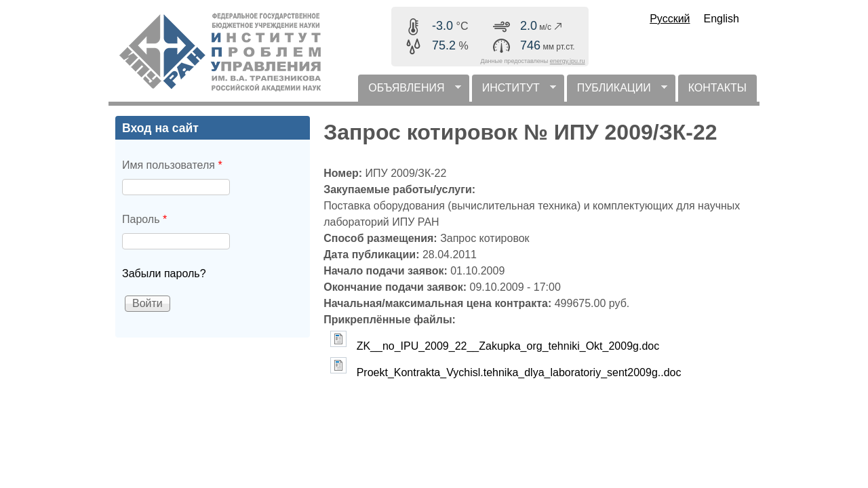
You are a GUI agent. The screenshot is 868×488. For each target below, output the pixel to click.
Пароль (144, 219)
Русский (670, 19)
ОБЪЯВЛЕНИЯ (409, 92)
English (722, 19)
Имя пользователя (172, 165)
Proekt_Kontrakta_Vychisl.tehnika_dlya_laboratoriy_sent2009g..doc (519, 372)
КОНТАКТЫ (717, 88)
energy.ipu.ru (568, 61)
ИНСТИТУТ (514, 92)
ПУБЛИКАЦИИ (617, 92)
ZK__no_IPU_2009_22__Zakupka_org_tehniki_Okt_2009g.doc (508, 346)
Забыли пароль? (164, 273)
